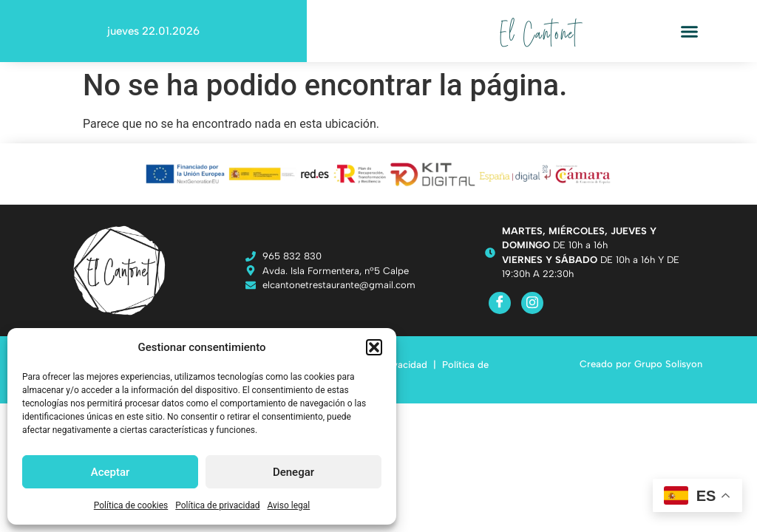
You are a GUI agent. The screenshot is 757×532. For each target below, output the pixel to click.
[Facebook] (500, 303)
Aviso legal (288, 505)
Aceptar (111, 472)
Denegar (293, 472)
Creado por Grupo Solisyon (641, 364)
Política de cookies (131, 505)
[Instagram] (532, 303)
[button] (374, 347)
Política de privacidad (217, 505)
